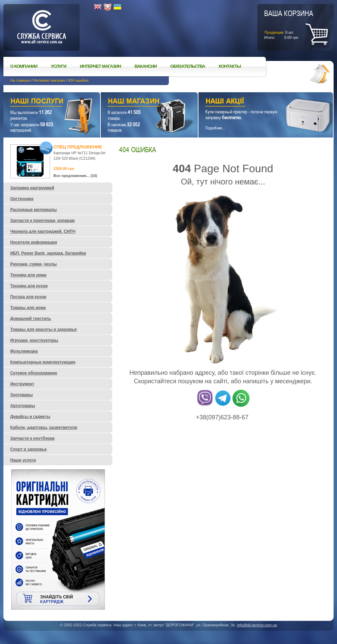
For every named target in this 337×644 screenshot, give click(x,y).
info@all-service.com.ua (257, 625)
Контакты (230, 66)
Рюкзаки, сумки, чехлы (34, 264)
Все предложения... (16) (75, 176)
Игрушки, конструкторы (34, 340)
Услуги (58, 66)
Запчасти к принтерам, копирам (42, 221)
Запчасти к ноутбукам (32, 438)
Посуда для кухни (28, 297)
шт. (289, 24)
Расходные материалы (34, 210)
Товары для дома (28, 308)
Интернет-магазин (49, 80)
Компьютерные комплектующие (43, 362)
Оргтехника (22, 199)
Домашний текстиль (31, 319)
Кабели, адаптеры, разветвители (44, 428)
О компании (24, 66)
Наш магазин (137, 102)
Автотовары (23, 406)
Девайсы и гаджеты (30, 417)
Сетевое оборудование (34, 373)
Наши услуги (43, 102)
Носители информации (34, 242)
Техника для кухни (29, 286)
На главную (20, 80)
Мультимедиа (24, 351)
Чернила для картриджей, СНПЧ (43, 231)
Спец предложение (78, 147)
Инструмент (22, 384)
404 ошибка (78, 80)
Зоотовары (21, 395)
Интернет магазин (101, 66)
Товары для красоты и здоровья (43, 329)
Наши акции (256, 102)
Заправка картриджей (32, 188)
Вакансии (146, 66)
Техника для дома (28, 275)
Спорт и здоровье (28, 449)
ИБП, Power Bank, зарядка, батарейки (48, 253)
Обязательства (188, 66)
